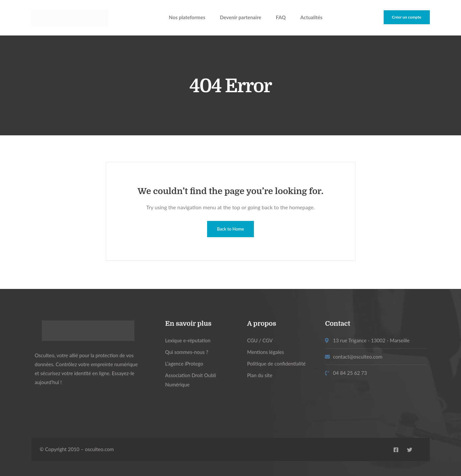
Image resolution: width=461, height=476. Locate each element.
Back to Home (230, 229)
